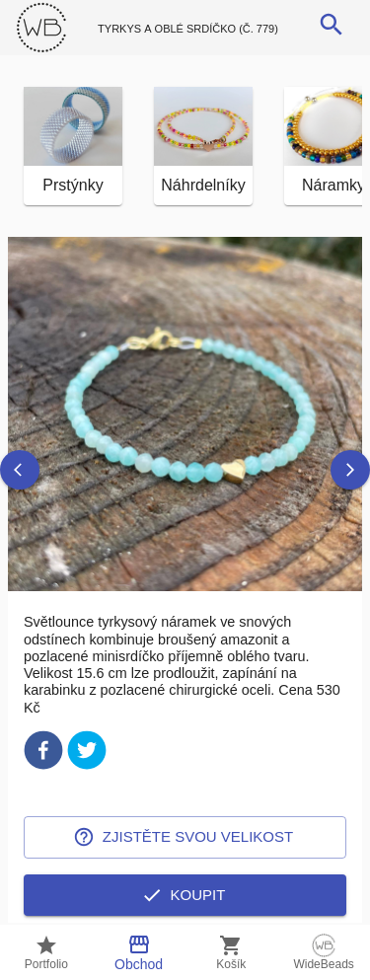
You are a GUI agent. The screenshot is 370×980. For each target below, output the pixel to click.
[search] (332, 25)
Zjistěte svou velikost (185, 837)
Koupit (185, 895)
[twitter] (87, 754)
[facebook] (43, 754)
